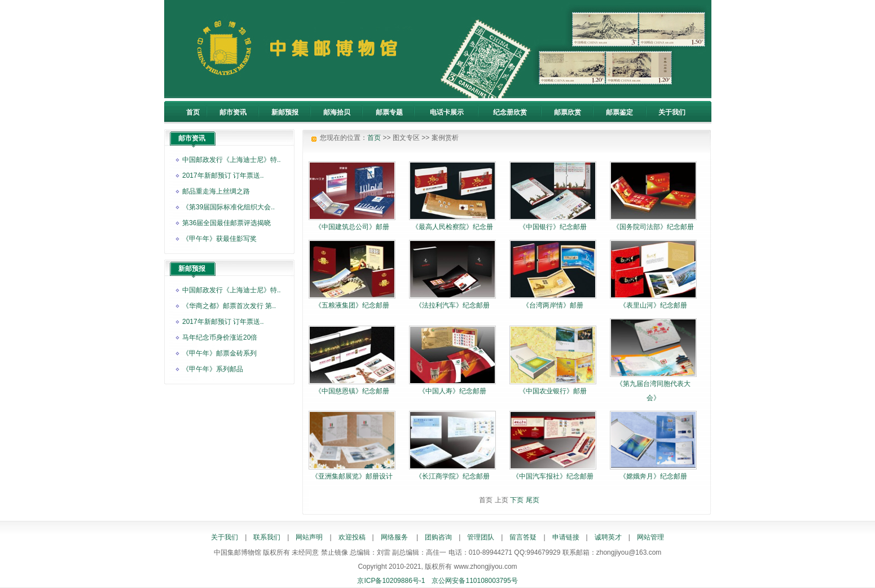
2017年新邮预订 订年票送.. (223, 175)
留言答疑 (523, 537)
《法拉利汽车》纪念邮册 (452, 305)
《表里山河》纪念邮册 (653, 305)
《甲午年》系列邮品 (213, 369)
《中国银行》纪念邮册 (553, 227)
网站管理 (650, 537)
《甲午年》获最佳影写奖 (219, 239)
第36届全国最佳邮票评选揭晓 (227, 223)
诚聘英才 (608, 537)
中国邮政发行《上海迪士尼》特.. (232, 160)
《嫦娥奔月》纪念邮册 (653, 476)
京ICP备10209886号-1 (391, 581)
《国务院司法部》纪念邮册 (653, 227)
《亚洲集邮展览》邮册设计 (352, 476)
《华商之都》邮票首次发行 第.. (229, 306)
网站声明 (309, 537)
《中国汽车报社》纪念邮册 (553, 476)
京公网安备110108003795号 (474, 581)
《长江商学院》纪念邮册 (452, 476)
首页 (374, 138)
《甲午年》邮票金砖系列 (219, 353)
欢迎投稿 (352, 537)
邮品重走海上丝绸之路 (216, 191)
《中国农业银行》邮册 (553, 391)
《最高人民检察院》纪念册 (452, 227)
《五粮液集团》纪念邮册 (352, 305)
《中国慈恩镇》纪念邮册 (352, 391)
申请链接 (566, 537)
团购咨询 (438, 537)
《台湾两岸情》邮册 (553, 305)
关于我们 (225, 537)
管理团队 (481, 537)
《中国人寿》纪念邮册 (452, 391)
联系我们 (267, 537)
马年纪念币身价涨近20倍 (220, 337)
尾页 (533, 500)
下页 (517, 500)
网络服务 (394, 537)
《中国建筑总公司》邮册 (352, 227)
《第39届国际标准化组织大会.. (228, 207)
